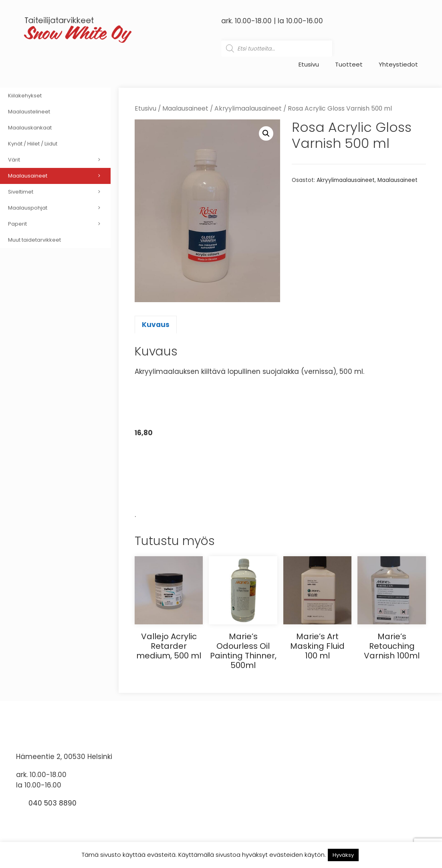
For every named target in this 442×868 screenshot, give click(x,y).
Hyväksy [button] (343, 855)
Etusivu (309, 65)
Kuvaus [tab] (156, 325)
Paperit (59, 224)
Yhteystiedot (398, 65)
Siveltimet (59, 192)
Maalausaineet (185, 108)
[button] (266, 133)
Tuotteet (349, 65)
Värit (59, 160)
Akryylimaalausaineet (248, 108)
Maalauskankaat (30, 128)
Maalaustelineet (29, 112)
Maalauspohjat (59, 208)
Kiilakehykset (25, 96)
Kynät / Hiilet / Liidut (33, 144)
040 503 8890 (52, 803)
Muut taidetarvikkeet (34, 240)
